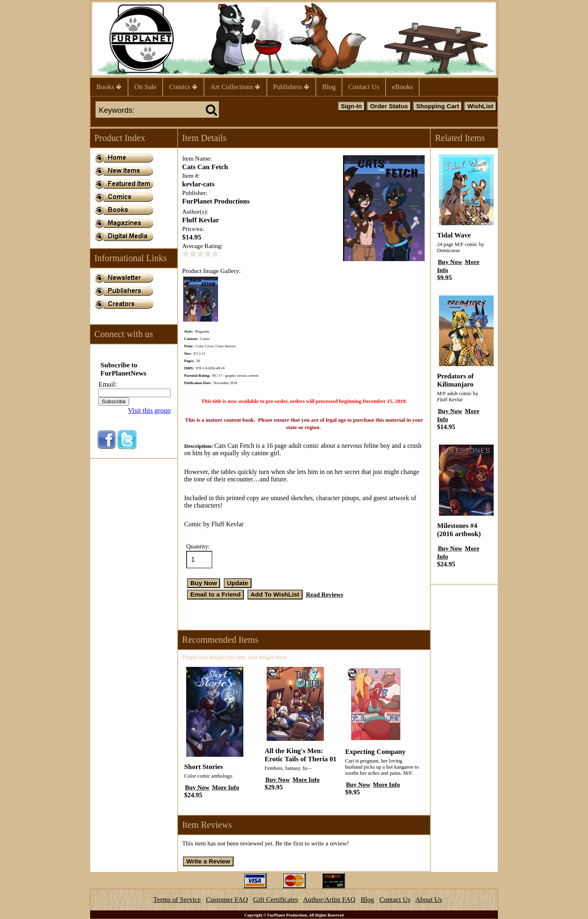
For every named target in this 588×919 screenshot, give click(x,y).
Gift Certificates (276, 900)
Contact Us (364, 87)
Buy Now (197, 787)
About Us (429, 900)
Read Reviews (324, 594)
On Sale (145, 87)
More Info (225, 787)
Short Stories (204, 767)
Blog (329, 87)
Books (109, 87)
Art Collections (235, 87)
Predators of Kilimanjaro (455, 380)
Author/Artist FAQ (329, 900)
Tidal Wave (454, 235)
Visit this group (149, 410)
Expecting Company (375, 752)
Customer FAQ (227, 900)
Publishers (291, 87)
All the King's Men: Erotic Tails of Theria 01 (301, 755)
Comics (183, 87)
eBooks (402, 87)
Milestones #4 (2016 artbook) (459, 530)
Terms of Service (177, 900)
